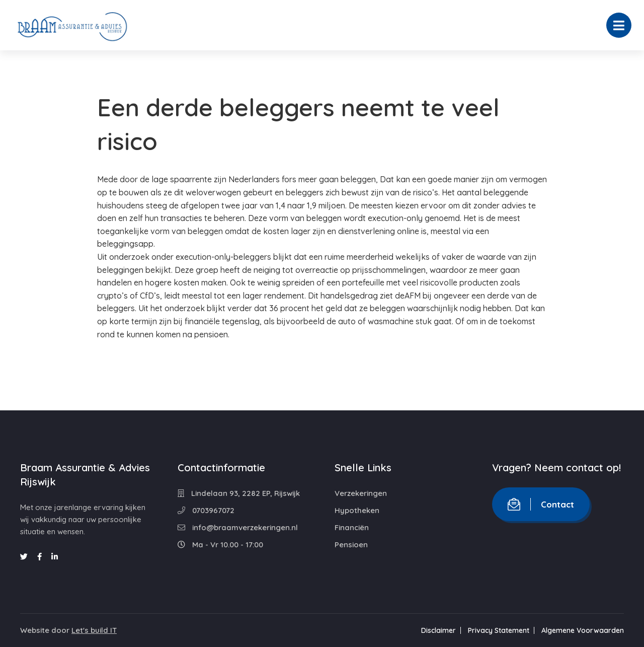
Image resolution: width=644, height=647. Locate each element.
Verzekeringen (361, 493)
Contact (541, 504)
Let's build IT (94, 630)
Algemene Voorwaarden (583, 630)
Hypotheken (357, 510)
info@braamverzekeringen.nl (238, 527)
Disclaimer (438, 630)
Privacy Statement (499, 630)
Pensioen (351, 545)
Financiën (352, 527)
